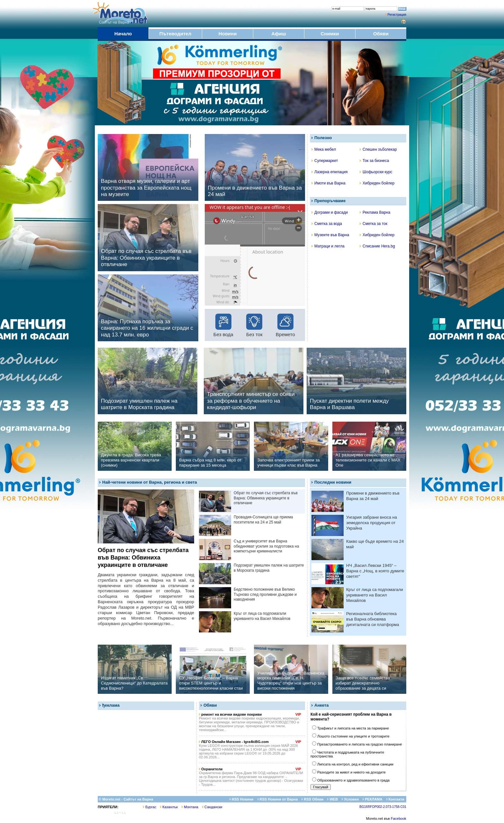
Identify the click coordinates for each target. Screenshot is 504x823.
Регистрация (397, 15)
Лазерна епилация (329, 172)
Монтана (190, 807)
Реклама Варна (375, 212)
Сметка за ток (373, 224)
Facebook (399, 819)
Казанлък (169, 807)
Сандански (212, 807)
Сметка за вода (327, 224)
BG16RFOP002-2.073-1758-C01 (383, 807)
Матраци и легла (328, 246)
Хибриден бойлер (377, 183)
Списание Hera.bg (377, 246)
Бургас (150, 807)
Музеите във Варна (330, 235)
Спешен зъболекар (378, 149)
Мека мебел (324, 149)
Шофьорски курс (376, 172)
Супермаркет (325, 161)
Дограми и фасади (330, 212)
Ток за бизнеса (374, 161)
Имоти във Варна (328, 183)
